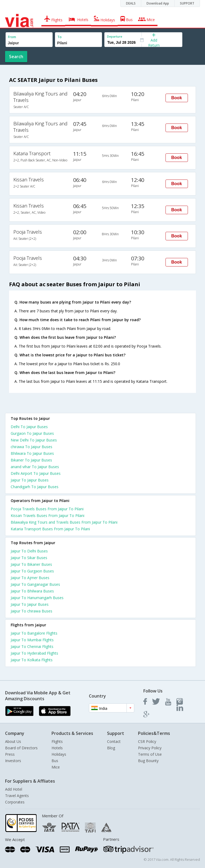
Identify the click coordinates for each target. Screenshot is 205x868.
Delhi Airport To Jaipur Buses (36, 473)
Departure (115, 36)
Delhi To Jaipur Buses (29, 427)
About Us (13, 741)
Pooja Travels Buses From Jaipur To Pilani (47, 509)
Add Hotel (14, 789)
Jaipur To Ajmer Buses (30, 578)
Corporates (15, 802)
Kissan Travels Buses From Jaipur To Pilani (48, 515)
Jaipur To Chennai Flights (32, 646)
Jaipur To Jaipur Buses (30, 480)
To (60, 37)
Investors (13, 761)
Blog (111, 748)
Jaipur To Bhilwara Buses (32, 591)
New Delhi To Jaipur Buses (34, 440)
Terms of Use (150, 754)
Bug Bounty (148, 761)
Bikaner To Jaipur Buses (31, 460)
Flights (57, 741)
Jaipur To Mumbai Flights (32, 640)
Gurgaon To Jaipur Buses (32, 433)
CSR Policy (147, 741)
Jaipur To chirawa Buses (31, 611)
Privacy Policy (150, 748)
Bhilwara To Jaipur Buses (32, 453)
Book (177, 98)
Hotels (57, 748)
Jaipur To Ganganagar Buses (35, 584)
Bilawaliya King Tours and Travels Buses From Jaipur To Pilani (64, 522)
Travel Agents (17, 796)
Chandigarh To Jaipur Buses (35, 487)
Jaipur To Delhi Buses (29, 551)
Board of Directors (21, 748)
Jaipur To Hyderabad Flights (34, 653)
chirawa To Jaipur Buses (31, 447)
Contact (114, 741)
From (12, 37)
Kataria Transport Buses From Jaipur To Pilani (50, 529)
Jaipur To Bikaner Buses (31, 564)
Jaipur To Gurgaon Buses (32, 571)
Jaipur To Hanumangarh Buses (37, 598)
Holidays (59, 754)
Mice (56, 767)
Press (10, 754)
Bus (55, 761)
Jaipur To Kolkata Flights (32, 660)
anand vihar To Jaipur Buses (35, 467)
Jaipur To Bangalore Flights (34, 633)
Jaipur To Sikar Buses (29, 558)
